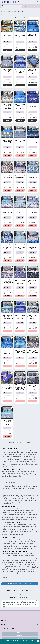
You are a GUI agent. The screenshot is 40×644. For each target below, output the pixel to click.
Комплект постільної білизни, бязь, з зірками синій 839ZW (20, 317)
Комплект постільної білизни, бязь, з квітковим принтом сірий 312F (7, 422)
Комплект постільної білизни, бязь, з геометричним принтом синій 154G (33, 352)
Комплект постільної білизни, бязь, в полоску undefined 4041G (33, 247)
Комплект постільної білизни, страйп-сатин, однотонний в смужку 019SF (20, 247)
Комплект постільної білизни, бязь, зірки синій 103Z (33, 282)
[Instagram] (18, 2)
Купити (7, 50)
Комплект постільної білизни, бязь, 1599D (33, 141)
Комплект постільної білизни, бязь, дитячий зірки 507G (7, 387)
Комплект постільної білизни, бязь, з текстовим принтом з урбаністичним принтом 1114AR (20, 387)
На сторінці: (27, 18)
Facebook (20, 633)
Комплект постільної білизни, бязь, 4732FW (33, 212)
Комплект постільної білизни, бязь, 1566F (20, 212)
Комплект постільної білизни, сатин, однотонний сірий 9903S (7, 71)
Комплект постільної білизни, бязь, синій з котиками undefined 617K (7, 247)
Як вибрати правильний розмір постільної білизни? (20, 591)
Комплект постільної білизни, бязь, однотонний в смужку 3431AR (20, 352)
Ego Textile (3, 11)
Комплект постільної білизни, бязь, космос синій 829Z (33, 106)
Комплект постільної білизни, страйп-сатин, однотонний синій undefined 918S (33, 36)
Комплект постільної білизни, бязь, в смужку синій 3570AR (7, 352)
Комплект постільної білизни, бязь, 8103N (20, 177)
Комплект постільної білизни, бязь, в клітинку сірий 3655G (7, 141)
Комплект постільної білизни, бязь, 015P (7, 36)
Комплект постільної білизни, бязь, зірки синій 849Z (20, 71)
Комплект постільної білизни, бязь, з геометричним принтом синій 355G (7, 282)
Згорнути (4, 577)
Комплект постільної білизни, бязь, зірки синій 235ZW (20, 282)
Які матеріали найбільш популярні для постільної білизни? (20, 594)
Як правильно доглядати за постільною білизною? (20, 584)
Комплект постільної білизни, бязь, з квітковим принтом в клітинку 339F (33, 387)
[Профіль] (32, 2)
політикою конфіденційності (7, 642)
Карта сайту (20, 638)
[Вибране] (35, 2)
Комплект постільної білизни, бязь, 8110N (33, 177)
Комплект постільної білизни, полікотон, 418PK (20, 141)
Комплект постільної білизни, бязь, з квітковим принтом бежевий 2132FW (7, 106)
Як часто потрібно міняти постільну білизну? (20, 587)
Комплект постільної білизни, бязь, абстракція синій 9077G (7, 317)
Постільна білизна (10, 11)
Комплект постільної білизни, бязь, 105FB (20, 36)
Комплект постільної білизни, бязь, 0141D (7, 177)
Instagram (20, 635)
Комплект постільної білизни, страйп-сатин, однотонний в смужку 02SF (33, 71)
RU (29, 6)
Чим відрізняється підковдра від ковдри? (20, 597)
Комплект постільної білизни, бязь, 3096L (7, 212)
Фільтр (11, 18)
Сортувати (18, 18)
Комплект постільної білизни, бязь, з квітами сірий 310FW (33, 317)
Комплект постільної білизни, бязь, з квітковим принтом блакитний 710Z (20, 106)
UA (32, 6)
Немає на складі (7, 155)
